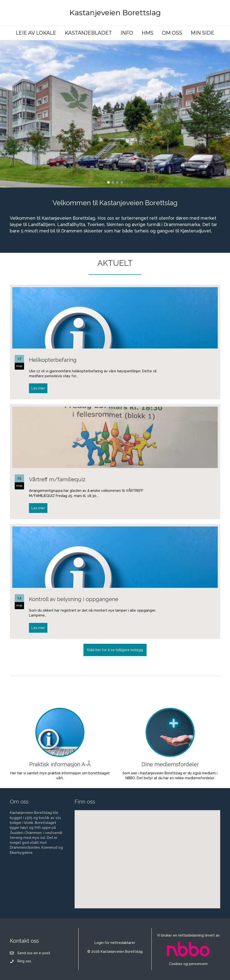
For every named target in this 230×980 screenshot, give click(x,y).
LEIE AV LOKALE (36, 33)
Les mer (39, 388)
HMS (148, 33)
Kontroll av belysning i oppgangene (74, 599)
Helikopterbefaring (53, 360)
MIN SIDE (203, 33)
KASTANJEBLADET (88, 33)
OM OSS (172, 33)
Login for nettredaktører (115, 943)
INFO (127, 33)
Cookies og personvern (188, 964)
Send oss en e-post (34, 953)
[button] (108, 182)
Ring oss (24, 961)
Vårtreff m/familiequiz (57, 479)
